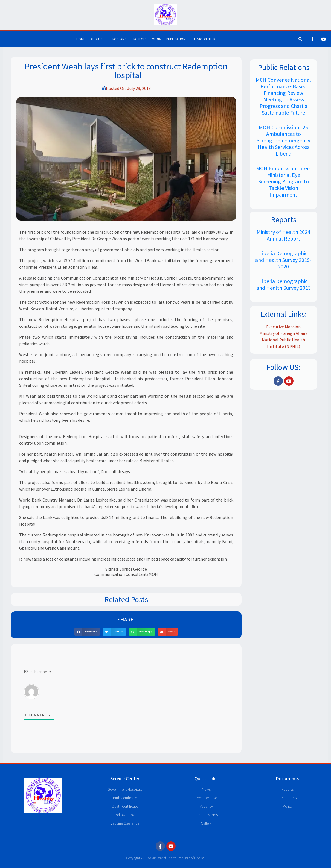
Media (156, 39)
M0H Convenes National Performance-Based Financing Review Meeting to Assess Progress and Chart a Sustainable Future (283, 96)
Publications (177, 39)
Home (81, 39)
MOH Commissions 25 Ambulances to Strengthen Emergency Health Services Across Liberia (283, 140)
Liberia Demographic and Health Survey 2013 (284, 284)
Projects (139, 39)
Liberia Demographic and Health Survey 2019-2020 (283, 260)
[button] (87, 632)
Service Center (204, 39)
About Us (98, 39)
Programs (119, 39)
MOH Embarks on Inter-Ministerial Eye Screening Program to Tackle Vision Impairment (283, 181)
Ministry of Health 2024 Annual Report (283, 235)
